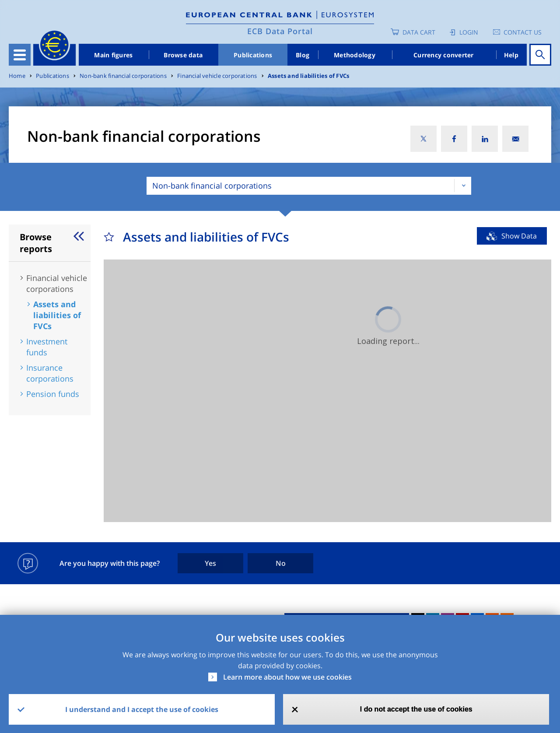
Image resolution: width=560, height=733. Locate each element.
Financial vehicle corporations (217, 76)
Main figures (113, 55)
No (281, 563)
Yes (210, 563)
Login (469, 32)
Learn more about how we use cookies (287, 677)
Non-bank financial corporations (123, 76)
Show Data (519, 236)
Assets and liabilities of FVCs (308, 76)
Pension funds (53, 394)
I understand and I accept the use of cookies (142, 709)
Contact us (523, 32)
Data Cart (419, 32)
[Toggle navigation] (20, 55)
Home (17, 76)
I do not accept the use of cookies (416, 709)
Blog (303, 55)
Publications (253, 55)
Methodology (355, 55)
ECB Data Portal (280, 31)
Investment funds (47, 347)
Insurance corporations (50, 373)
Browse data (183, 55)
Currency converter (444, 55)
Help (511, 55)
